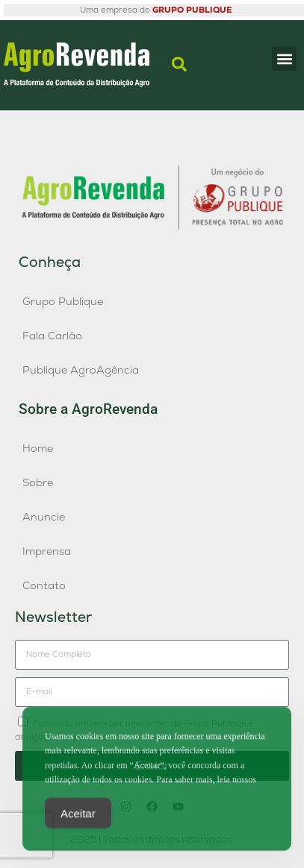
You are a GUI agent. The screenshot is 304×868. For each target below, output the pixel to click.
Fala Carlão (52, 336)
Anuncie (44, 517)
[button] (284, 59)
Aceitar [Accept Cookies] (78, 816)
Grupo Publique (63, 301)
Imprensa (47, 551)
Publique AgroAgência (81, 370)
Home (38, 448)
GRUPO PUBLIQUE (192, 10)
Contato (44, 585)
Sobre (38, 482)
